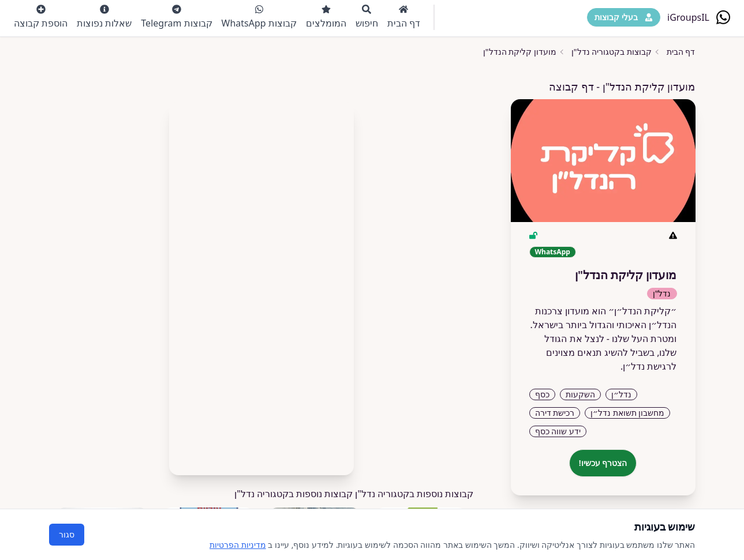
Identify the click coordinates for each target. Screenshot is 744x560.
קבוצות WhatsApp (259, 17)
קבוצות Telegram (176, 17)
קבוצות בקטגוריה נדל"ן (612, 52)
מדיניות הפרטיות (238, 545)
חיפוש (367, 17)
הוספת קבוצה (41, 17)
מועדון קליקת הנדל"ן (520, 52)
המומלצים (326, 17)
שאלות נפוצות (104, 17)
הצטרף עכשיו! (603, 463)
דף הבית (404, 17)
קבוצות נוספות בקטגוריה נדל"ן (294, 494)
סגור (67, 534)
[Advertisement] (261, 284)
